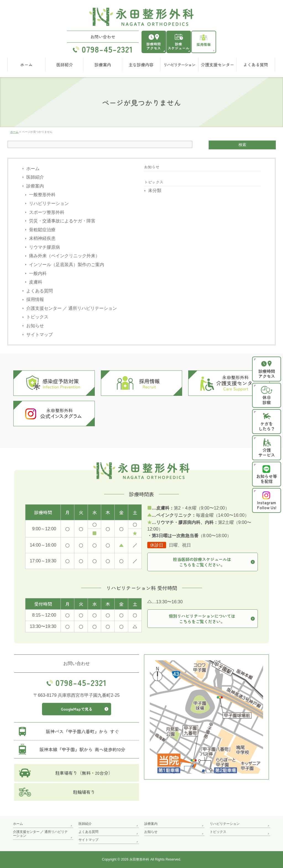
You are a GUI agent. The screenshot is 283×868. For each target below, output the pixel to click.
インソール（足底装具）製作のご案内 (67, 265)
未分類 (155, 190)
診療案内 (35, 186)
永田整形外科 (139, 859)
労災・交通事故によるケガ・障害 (62, 221)
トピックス (37, 317)
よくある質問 (40, 291)
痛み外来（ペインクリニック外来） (64, 256)
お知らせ (35, 326)
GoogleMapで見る (77, 709)
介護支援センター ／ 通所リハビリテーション (72, 308)
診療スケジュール (179, 46)
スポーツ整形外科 (47, 212)
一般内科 (38, 273)
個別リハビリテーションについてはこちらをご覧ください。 (202, 619)
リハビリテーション (49, 203)
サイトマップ (40, 335)
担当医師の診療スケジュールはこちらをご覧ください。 (202, 562)
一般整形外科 (42, 195)
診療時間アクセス (154, 46)
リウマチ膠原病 (44, 247)
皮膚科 (36, 282)
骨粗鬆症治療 (42, 230)
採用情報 (204, 44)
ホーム (33, 169)
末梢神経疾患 (42, 238)
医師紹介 (35, 177)
